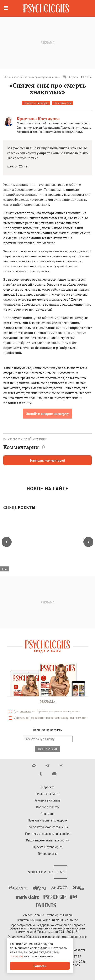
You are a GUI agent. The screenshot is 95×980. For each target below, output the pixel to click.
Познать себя (63, 103)
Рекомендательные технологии (48, 840)
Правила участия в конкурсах (48, 820)
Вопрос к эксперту (36, 103)
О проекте (47, 787)
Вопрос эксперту (48, 807)
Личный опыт (12, 77)
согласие (26, 711)
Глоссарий (48, 814)
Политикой (23, 718)
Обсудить (70, 77)
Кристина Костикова (38, 119)
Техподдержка (48, 854)
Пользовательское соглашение (48, 827)
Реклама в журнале (47, 800)
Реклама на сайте (47, 794)
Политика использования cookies (48, 834)
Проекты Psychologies (48, 847)
